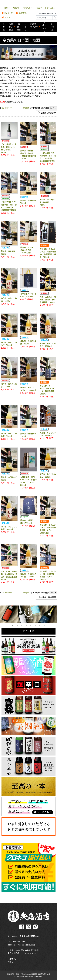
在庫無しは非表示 (47, 113)
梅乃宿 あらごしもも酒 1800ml (9, 528)
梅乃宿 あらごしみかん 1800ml (48, 434)
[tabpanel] (28, 614)
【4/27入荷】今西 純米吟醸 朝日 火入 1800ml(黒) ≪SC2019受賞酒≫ (9, 206)
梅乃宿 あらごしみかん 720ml (48, 475)
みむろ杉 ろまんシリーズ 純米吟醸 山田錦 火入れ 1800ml (48, 575)
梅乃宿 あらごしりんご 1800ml (48, 345)
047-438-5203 (19, 942)
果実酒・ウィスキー (34, 27)
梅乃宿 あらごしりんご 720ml (9, 344)
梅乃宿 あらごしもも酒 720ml (9, 435)
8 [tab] (44, 625)
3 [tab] (22, 625)
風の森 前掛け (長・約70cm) (27, 521)
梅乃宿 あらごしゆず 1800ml (9, 385)
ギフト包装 (52, 27)
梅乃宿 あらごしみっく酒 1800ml (28, 575)
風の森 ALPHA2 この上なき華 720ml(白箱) (28, 250)
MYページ (7, 13)
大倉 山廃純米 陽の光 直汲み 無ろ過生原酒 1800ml (48, 299)
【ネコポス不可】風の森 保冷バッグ (28, 295)
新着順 (26, 108)
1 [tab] (13, 625)
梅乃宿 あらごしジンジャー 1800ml (28, 389)
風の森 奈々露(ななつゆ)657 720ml (47, 202)
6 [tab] (35, 625)
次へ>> (9, 108)
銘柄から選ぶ (11, 27)
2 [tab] (17, 625)
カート (6, 18)
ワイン (25, 27)
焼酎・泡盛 (19, 27)
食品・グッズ (44, 27)
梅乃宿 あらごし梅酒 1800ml (9, 299)
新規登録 (21, 13)
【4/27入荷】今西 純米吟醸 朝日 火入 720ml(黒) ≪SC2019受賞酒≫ (48, 157)
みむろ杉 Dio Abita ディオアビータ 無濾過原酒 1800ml (48, 390)
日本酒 (4, 27)
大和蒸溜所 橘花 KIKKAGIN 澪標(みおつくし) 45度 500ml (28, 481)
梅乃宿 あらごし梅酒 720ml (28, 342)
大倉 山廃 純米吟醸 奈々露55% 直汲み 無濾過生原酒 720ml (10, 575)
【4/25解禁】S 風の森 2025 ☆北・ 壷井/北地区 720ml (9, 148)
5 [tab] (31, 625)
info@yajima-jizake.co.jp (24, 945)
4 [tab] (26, 625)
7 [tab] (40, 625)
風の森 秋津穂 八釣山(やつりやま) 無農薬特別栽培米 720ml (29, 155)
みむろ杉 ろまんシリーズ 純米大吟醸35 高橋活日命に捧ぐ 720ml (48, 253)
